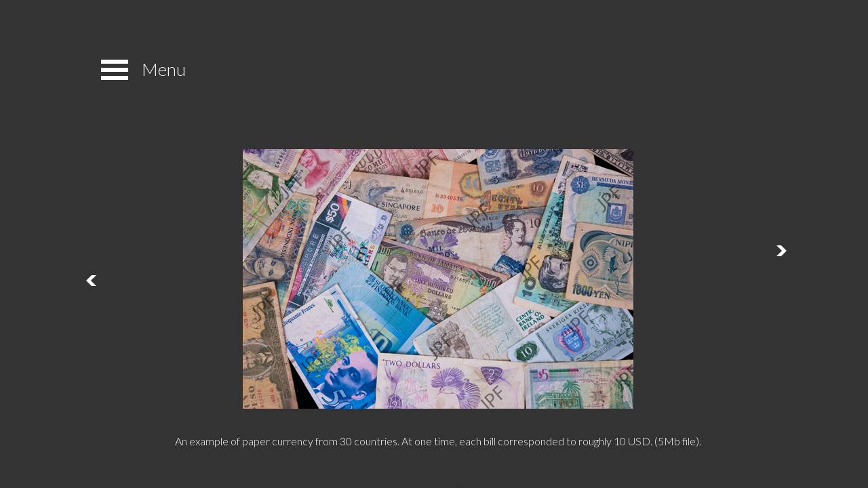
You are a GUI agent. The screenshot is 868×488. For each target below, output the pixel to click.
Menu (164, 69)
